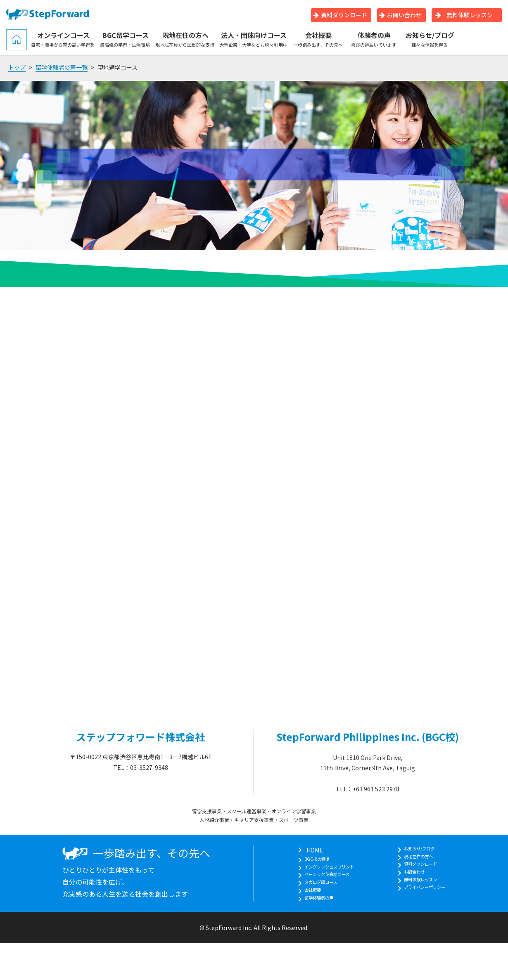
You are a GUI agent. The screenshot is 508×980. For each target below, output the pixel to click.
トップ (17, 67)
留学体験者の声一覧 (62, 67)
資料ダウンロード (340, 15)
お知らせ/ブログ (430, 39)
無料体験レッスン (464, 15)
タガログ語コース (316, 892)
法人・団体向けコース (254, 39)
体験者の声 (374, 39)
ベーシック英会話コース (324, 881)
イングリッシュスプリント (328, 871)
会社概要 (318, 39)
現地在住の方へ (185, 39)
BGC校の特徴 (310, 860)
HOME (301, 850)
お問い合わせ (400, 15)
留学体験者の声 (313, 912)
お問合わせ (415, 881)
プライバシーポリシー (430, 902)
